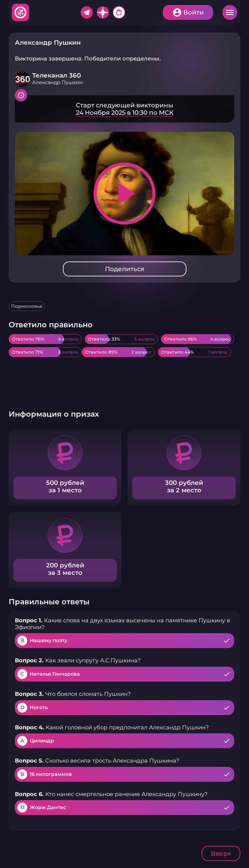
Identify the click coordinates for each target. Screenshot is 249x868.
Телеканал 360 (57, 75)
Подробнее (124, 109)
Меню (230, 12)
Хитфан (21, 12)
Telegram (87, 12)
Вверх (221, 853)
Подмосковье (27, 306)
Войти (194, 12)
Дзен (103, 12)
